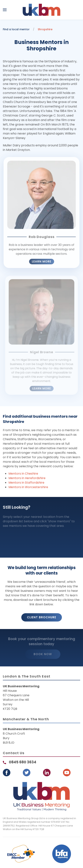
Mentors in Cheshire (23, 474)
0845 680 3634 (23, 762)
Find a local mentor (16, 29)
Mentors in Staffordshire (26, 483)
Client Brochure (42, 617)
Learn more (41, 259)
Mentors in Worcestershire (28, 487)
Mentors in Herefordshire (27, 478)
